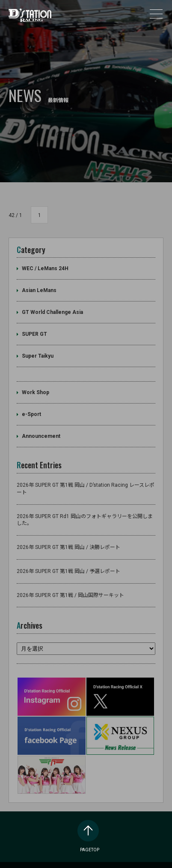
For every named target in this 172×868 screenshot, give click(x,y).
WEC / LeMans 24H (45, 258)
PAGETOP (90, 822)
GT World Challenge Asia (52, 301)
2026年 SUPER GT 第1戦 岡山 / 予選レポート (68, 561)
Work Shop (36, 382)
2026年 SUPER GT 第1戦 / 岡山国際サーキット (70, 584)
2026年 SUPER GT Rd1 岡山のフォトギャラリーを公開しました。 (85, 509)
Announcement (41, 425)
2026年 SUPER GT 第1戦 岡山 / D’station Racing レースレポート (86, 478)
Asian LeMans (39, 280)
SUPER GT (34, 323)
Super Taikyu (38, 345)
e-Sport (31, 404)
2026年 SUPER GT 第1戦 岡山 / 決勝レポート (68, 536)
